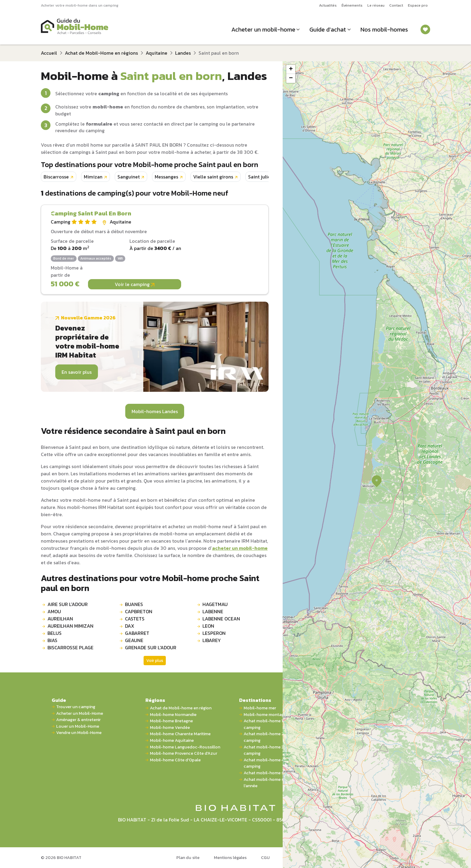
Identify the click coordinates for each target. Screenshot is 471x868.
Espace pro (418, 5)
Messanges (166, 177)
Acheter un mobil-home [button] (263, 29)
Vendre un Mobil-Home (79, 733)
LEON (208, 626)
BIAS (52, 640)
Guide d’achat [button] (328, 29)
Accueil (49, 53)
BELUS (55, 633)
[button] (377, 481)
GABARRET (137, 633)
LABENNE (213, 611)
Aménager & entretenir (78, 720)
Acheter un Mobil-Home (80, 713)
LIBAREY (212, 640)
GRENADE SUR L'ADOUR (151, 647)
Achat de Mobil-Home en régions (101, 53)
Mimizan (93, 177)
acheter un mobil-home (240, 548)
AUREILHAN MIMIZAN (70, 626)
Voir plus (155, 661)
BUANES (134, 604)
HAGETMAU (215, 604)
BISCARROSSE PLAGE (70, 647)
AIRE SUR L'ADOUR (68, 604)
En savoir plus (77, 372)
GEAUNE (134, 640)
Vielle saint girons (213, 177)
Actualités (328, 5)
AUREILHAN (60, 619)
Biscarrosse (56, 177)
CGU (265, 857)
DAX (130, 626)
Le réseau (376, 5)
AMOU (54, 611)
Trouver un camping (76, 707)
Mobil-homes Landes (155, 411)
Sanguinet (129, 177)
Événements (352, 5)
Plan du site (188, 857)
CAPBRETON (139, 611)
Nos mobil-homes (384, 29)
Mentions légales (230, 857)
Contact (396, 5)
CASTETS (135, 619)
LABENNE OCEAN (221, 619)
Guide (59, 700)
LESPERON (214, 633)
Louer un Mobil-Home (78, 726)
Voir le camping (135, 284)
